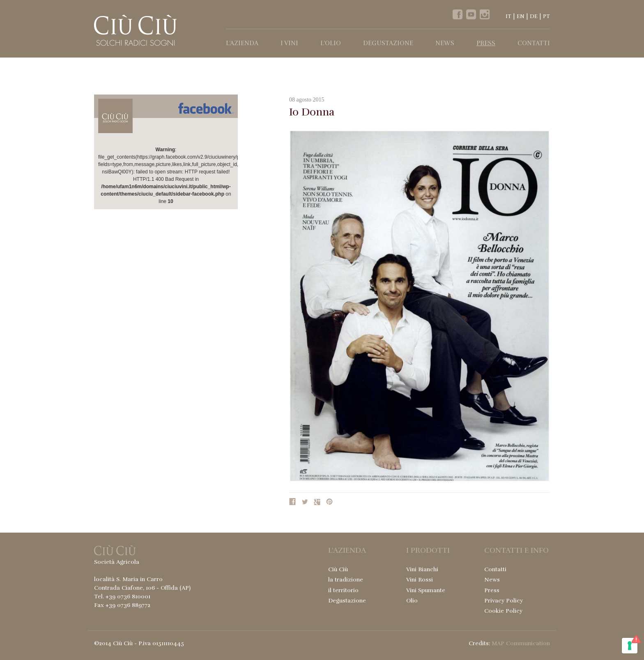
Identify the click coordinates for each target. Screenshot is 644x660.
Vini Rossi (420, 580)
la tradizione (346, 580)
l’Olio (331, 43)
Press (486, 43)
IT (508, 16)
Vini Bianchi (422, 569)
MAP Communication (521, 643)
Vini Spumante (426, 590)
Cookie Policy (503, 611)
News (445, 43)
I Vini (289, 43)
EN (521, 16)
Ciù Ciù (338, 569)
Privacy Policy (504, 601)
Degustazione (388, 43)
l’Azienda (242, 43)
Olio (412, 601)
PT (546, 16)
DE (534, 16)
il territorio (343, 590)
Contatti (534, 43)
